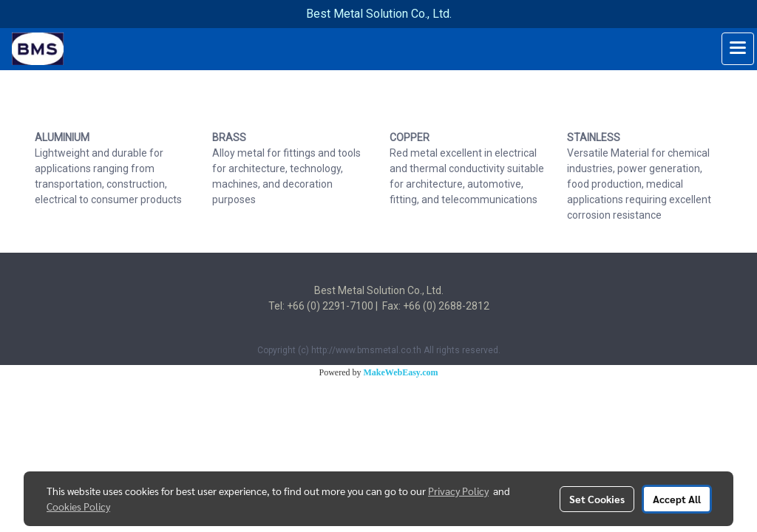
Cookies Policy (78, 506)
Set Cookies (597, 499)
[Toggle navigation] (738, 49)
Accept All (677, 499)
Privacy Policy (458, 491)
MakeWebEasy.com (401, 372)
